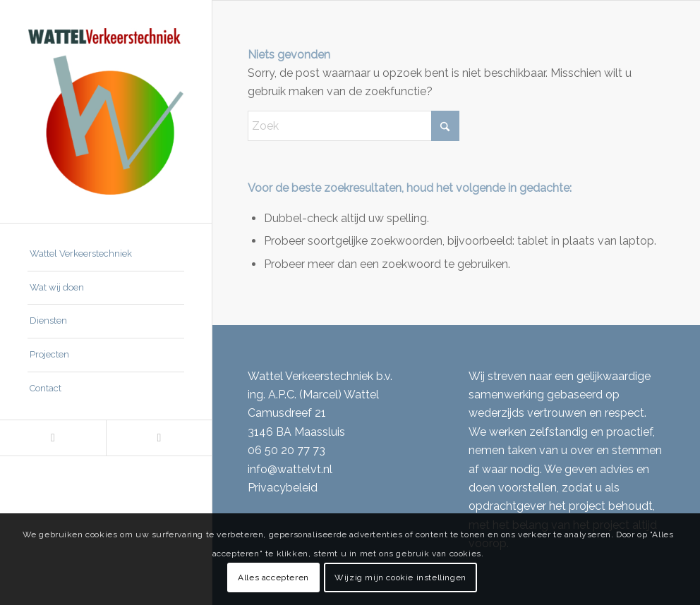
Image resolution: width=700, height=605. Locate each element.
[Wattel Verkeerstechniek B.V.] (106, 111)
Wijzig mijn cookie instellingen (400, 577)
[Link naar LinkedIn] (53, 438)
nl (328, 469)
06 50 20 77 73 (286, 450)
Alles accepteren (273, 577)
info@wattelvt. (285, 469)
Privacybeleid (283, 488)
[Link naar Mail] (159, 438)
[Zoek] (354, 126)
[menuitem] (106, 255)
